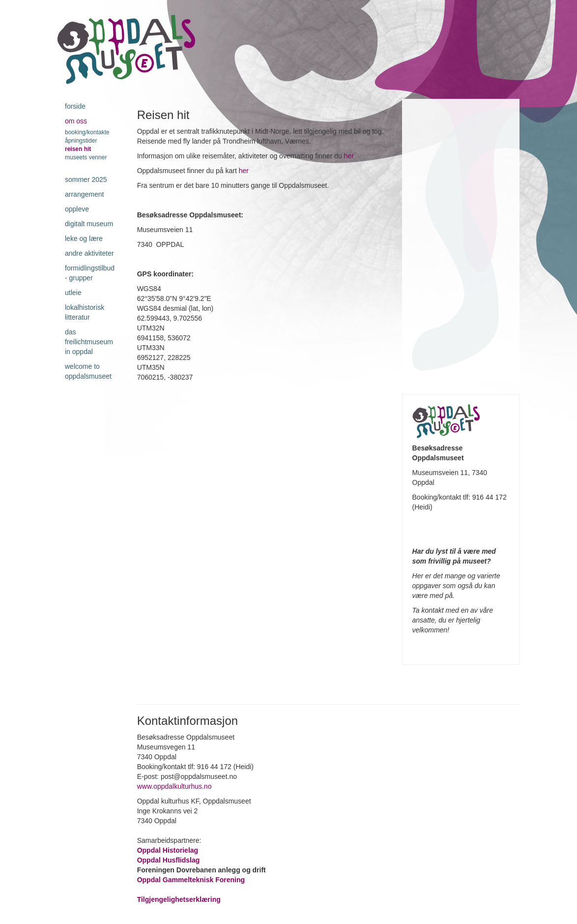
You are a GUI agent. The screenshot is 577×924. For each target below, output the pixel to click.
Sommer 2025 (86, 179)
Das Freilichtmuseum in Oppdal (89, 342)
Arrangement (84, 194)
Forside (75, 106)
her (349, 156)
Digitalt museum (89, 224)
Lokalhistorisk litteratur (85, 312)
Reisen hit (78, 149)
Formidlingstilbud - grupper (90, 273)
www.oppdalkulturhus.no (175, 786)
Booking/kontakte (87, 132)
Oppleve (77, 209)
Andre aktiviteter (89, 253)
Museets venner (86, 157)
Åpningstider (81, 141)
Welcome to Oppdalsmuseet (88, 371)
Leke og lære (84, 238)
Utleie (73, 293)
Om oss (76, 121)
